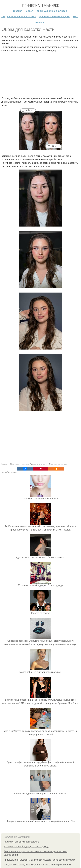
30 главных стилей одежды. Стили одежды (26, 847)
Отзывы (40, 22)
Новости (29, 11)
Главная (18, 11)
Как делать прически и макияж (19, 17)
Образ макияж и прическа (19, 464)
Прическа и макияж (40, 6)
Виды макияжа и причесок (52, 11)
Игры (76, 17)
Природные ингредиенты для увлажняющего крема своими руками (39, 860)
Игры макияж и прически (58, 464)
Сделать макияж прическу (39, 464)
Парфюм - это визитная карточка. (21, 842)
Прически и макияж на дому (54, 17)
